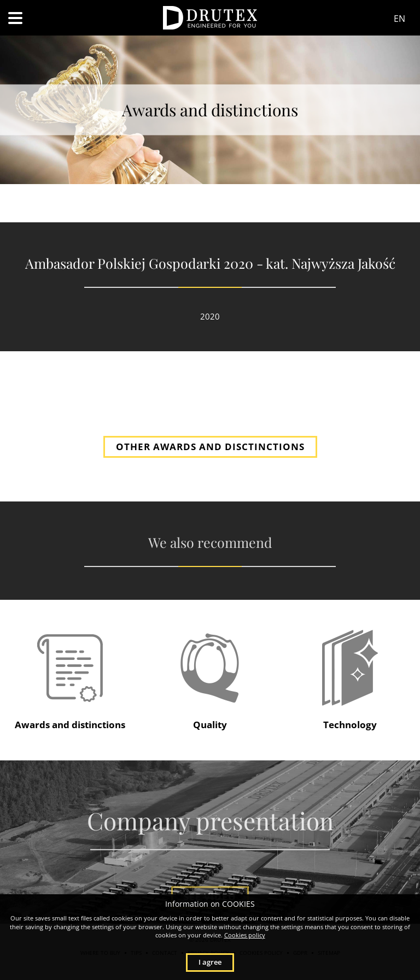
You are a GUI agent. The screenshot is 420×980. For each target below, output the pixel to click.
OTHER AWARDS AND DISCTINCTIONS (210, 447)
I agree (210, 962)
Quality (210, 725)
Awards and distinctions (70, 725)
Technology (350, 725)
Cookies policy (245, 935)
